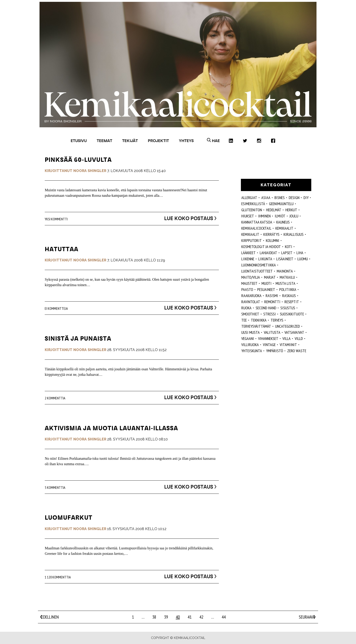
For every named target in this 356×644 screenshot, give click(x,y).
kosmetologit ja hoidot (261, 247)
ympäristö (275, 351)
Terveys (277, 320)
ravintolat (251, 302)
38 (154, 617)
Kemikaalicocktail (256, 228)
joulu (294, 216)
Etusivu (79, 141)
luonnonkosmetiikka (259, 265)
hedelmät (274, 210)
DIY (306, 198)
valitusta (272, 332)
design (294, 198)
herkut (291, 210)
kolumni (273, 240)
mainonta (285, 271)
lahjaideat (268, 253)
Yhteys (186, 141)
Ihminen (264, 216)
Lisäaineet (285, 259)
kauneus (283, 222)
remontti (272, 302)
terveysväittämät (256, 326)
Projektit (158, 141)
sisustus (288, 308)
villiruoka (250, 345)
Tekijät (130, 141)
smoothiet (250, 314)
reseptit (292, 302)
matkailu (287, 277)
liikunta (265, 259)
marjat (270, 277)
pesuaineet (266, 289)
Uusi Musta (251, 332)
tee (244, 320)
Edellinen (50, 617)
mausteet (249, 283)
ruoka (246, 308)
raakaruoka (251, 296)
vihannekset (268, 338)
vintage (269, 345)
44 (224, 617)
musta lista (286, 283)
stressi (270, 314)
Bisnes (280, 198)
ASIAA (266, 198)
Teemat (104, 141)
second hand (266, 308)
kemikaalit (250, 234)
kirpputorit (252, 240)
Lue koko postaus (185, 218)
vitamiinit (288, 345)
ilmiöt (280, 216)
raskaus (289, 296)
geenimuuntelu (281, 204)
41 (190, 617)
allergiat (249, 198)
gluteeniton (252, 210)
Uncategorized (288, 326)
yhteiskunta (252, 351)
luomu (303, 259)
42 (201, 617)
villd (299, 338)
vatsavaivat (294, 332)
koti (289, 247)
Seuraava (307, 617)
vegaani (248, 338)
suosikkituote (292, 314)
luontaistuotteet (257, 271)
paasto (247, 289)
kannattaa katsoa (257, 222)
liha (300, 253)
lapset (287, 253)
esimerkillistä (253, 204)
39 (166, 617)
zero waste (297, 351)
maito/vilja (251, 277)
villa (287, 338)
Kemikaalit (284, 228)
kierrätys (271, 234)
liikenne (248, 259)
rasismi (272, 296)
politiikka (288, 289)
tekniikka (259, 320)
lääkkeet (248, 253)
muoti (267, 283)
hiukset (248, 216)
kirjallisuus (294, 234)
